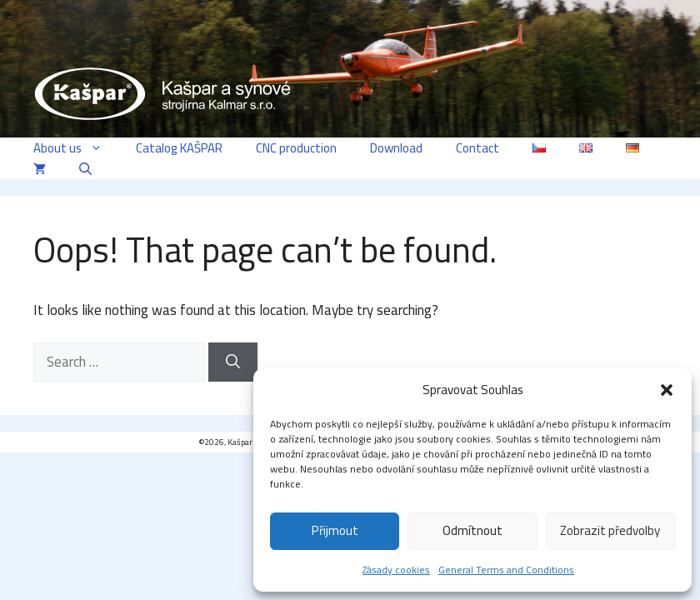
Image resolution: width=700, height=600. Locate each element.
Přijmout (335, 530)
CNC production (296, 148)
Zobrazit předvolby (610, 530)
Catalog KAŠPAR (179, 148)
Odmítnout (472, 530)
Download (396, 148)
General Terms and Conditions (506, 570)
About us (76, 148)
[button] (667, 390)
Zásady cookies (396, 570)
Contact (477, 148)
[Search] (233, 362)
